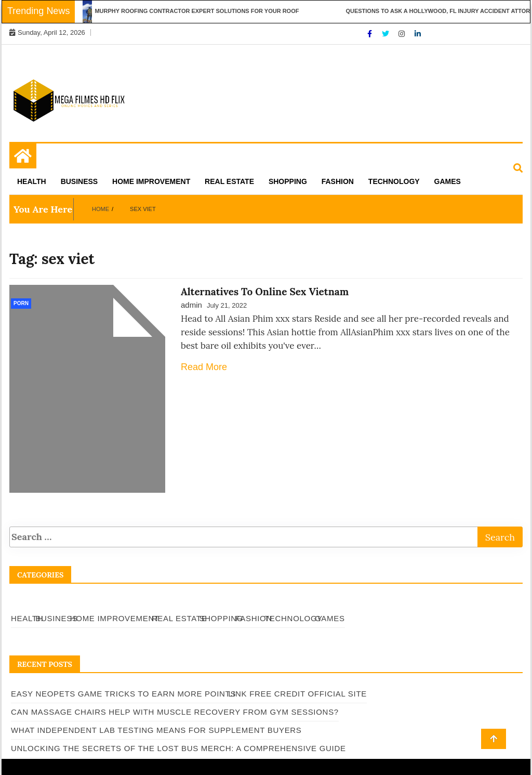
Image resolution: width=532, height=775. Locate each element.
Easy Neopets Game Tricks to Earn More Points (123, 694)
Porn (21, 303)
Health (32, 181)
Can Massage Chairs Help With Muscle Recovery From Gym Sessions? (175, 712)
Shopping (288, 181)
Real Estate (229, 181)
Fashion (338, 181)
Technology (394, 181)
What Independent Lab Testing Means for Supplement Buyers (156, 730)
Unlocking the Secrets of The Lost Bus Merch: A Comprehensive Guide (178, 748)
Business (79, 181)
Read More (204, 367)
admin (191, 305)
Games (448, 181)
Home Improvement (151, 181)
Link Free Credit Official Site (297, 694)
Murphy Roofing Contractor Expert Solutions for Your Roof (200, 11)
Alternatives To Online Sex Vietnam (265, 292)
